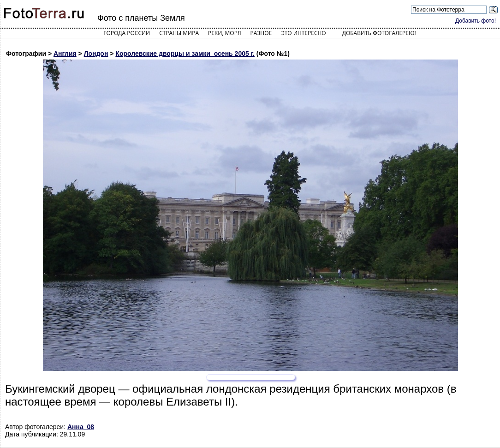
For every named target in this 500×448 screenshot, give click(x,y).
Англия (65, 54)
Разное (261, 33)
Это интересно (304, 33)
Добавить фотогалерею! (379, 33)
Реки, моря (224, 33)
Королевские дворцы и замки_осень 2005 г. (185, 54)
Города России (127, 33)
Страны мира (179, 33)
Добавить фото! (476, 21)
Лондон (96, 54)
